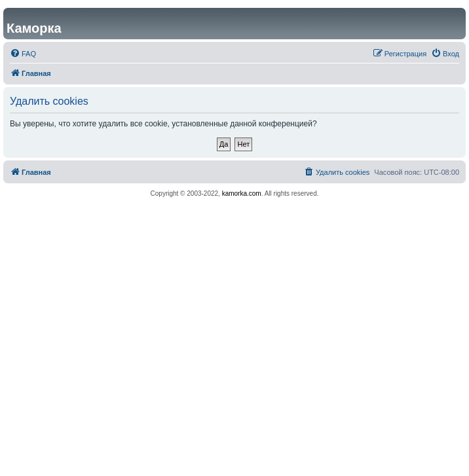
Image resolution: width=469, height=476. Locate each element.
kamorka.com (242, 193)
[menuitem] (23, 54)
